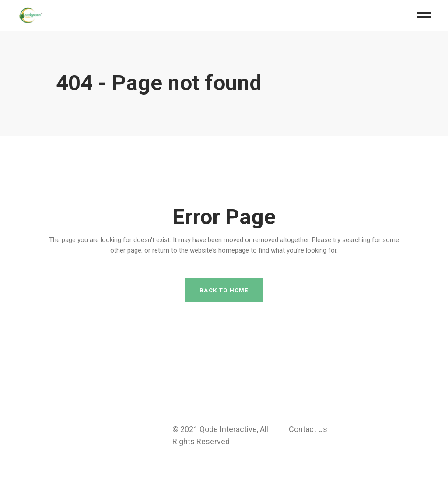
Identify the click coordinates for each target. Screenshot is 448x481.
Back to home (224, 290)
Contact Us (308, 429)
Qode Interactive (228, 429)
